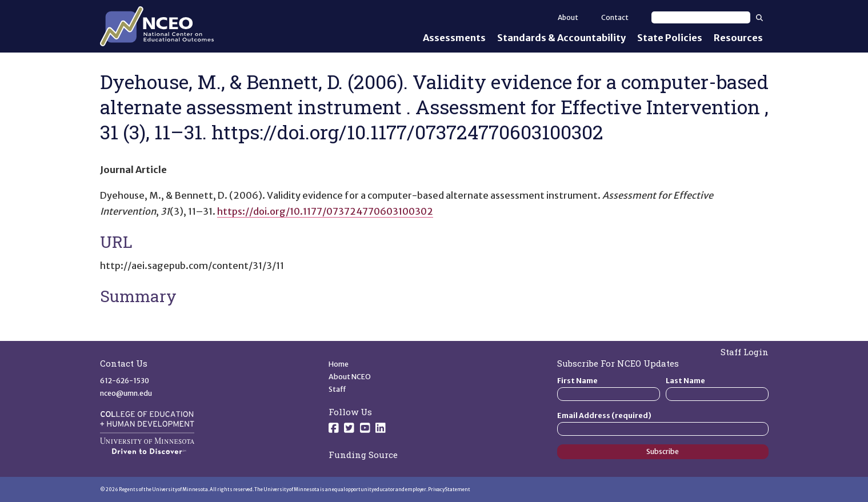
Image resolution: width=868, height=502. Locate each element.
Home (339, 364)
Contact (615, 17)
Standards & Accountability (561, 38)
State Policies (670, 38)
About (568, 17)
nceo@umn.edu (126, 393)
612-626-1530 (125, 381)
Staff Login (745, 352)
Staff (337, 389)
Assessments (454, 38)
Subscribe (663, 451)
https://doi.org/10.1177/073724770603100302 (325, 211)
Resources (738, 38)
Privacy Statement (449, 489)
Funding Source (363, 455)
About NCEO (350, 377)
